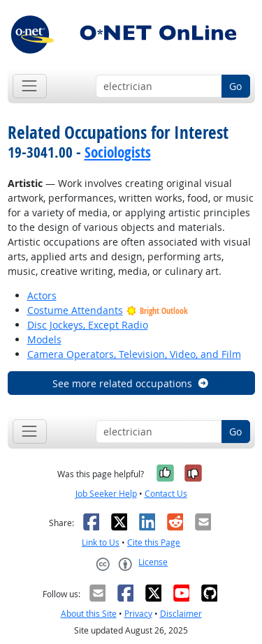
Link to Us (101, 542)
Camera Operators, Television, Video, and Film (134, 354)
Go (235, 86)
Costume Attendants (75, 310)
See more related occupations (131, 383)
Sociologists (118, 152)
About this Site (89, 614)
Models (44, 339)
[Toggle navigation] (30, 86)
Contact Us (166, 494)
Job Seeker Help (106, 494)
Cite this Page (154, 542)
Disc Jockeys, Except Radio (88, 325)
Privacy (138, 614)
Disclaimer (181, 614)
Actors (42, 295)
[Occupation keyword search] (159, 87)
